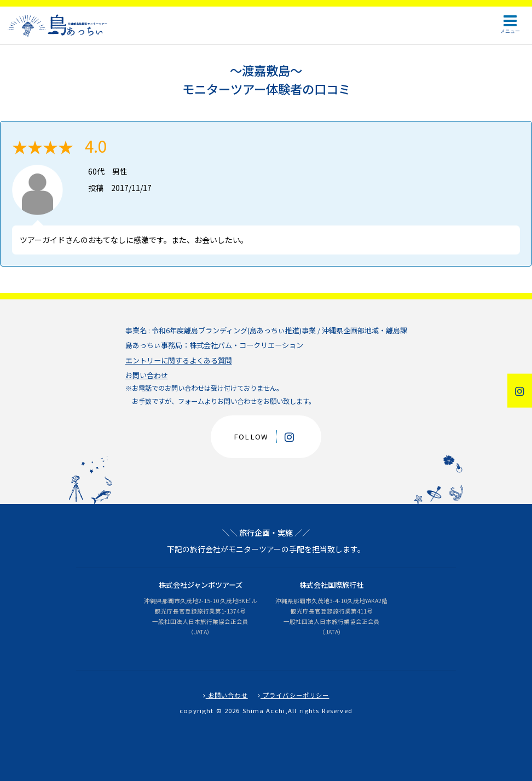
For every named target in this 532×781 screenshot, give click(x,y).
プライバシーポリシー (294, 695)
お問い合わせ (147, 375)
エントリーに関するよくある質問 (179, 360)
